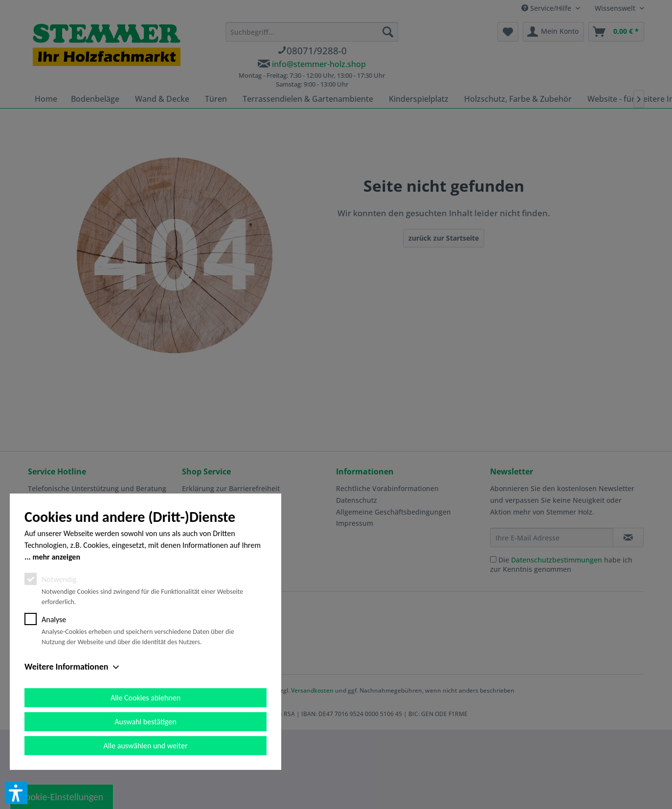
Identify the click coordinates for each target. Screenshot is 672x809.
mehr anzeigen (56, 557)
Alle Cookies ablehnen (146, 698)
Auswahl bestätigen (145, 722)
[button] (16, 793)
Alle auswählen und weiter (146, 746)
